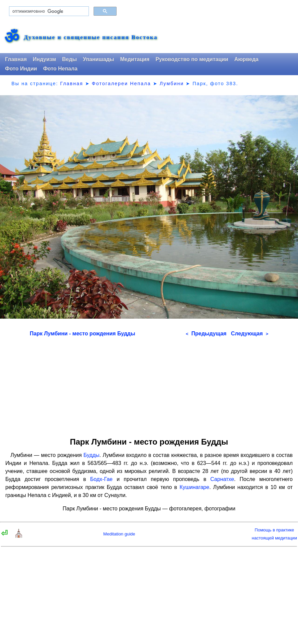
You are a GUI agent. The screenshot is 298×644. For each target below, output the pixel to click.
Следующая (250, 334)
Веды (69, 59)
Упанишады (98, 59)
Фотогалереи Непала (121, 84)
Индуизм (44, 59)
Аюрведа (246, 59)
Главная (16, 59)
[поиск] (48, 11)
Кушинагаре (194, 487)
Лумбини (172, 84)
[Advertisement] (149, 385)
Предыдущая (206, 334)
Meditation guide (119, 534)
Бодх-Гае (101, 479)
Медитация (135, 59)
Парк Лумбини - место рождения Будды (83, 334)
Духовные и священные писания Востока (91, 37)
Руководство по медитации (192, 59)
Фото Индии (21, 69)
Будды (92, 455)
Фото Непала (60, 69)
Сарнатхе (222, 479)
